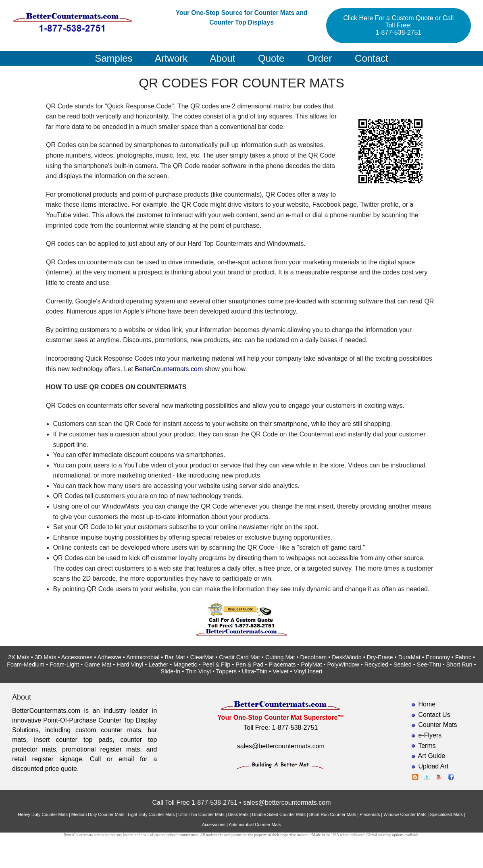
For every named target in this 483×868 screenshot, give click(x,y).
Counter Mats (438, 725)
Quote (271, 58)
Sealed (403, 664)
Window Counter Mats (405, 814)
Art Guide (432, 756)
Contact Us (434, 715)
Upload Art (434, 766)
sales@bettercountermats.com (281, 746)
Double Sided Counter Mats (279, 814)
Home (427, 704)
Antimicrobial (143, 657)
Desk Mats (238, 814)
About (223, 58)
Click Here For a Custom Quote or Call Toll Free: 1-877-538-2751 (398, 25)
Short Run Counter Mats (333, 814)
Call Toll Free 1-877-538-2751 (195, 803)
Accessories (77, 657)
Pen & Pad (249, 664)
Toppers (226, 671)
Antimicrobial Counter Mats (255, 824)
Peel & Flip (217, 664)
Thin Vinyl (198, 671)
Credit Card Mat (239, 657)
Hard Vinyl (130, 664)
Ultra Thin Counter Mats (201, 814)
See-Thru (429, 664)
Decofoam (314, 657)
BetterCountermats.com (169, 369)
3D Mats (46, 657)
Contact (372, 58)
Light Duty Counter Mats (151, 814)
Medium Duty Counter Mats (98, 814)
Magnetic (185, 664)
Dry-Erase (380, 657)
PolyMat (311, 664)
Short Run (459, 664)
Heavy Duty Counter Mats (43, 814)
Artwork (171, 58)
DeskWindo (347, 657)
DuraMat (409, 657)
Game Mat (98, 664)
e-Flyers (430, 735)
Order (320, 58)
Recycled (376, 664)
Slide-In (171, 671)
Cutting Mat (280, 657)
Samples (113, 58)
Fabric (463, 657)
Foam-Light (64, 664)
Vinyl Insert (308, 671)
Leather (158, 664)
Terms (427, 746)
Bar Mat (175, 657)
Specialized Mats (446, 814)
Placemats (282, 664)
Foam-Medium (26, 664)
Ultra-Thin (255, 671)
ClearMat (202, 657)
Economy (438, 657)
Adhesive (109, 657)
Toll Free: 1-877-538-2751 (281, 728)
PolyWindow (343, 664)
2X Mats (19, 657)
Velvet (280, 671)
